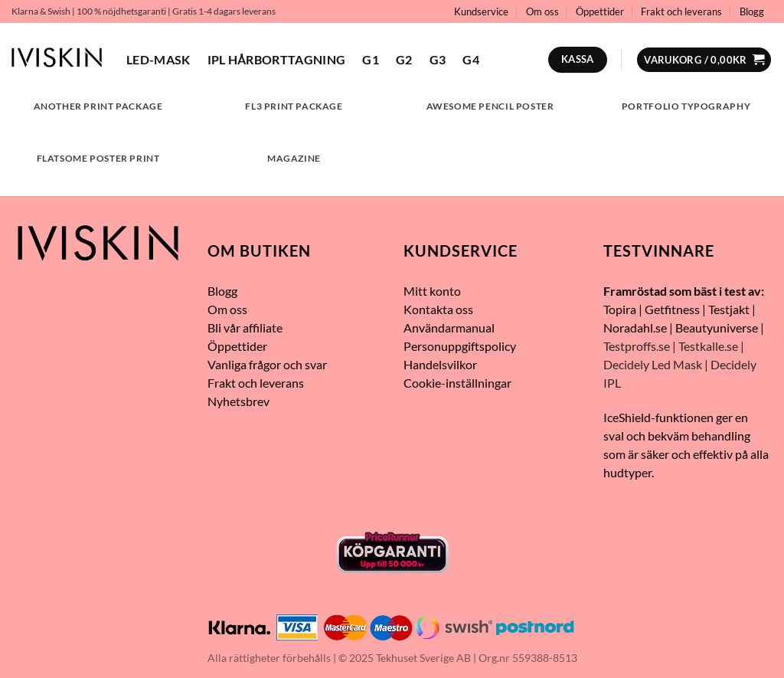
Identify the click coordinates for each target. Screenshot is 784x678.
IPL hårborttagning (277, 59)
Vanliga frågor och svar (267, 364)
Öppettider (600, 11)
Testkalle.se (708, 346)
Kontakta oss (438, 309)
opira (622, 309)
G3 (438, 59)
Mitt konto (432, 291)
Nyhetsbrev (238, 401)
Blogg (752, 11)
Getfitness (672, 309)
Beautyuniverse (717, 328)
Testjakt (729, 309)
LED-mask (158, 59)
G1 (371, 59)
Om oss (542, 11)
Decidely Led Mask (653, 364)
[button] (704, 60)
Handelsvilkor (440, 364)
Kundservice (481, 11)
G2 (404, 59)
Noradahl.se (635, 328)
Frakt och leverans (681, 11)
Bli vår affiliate (245, 328)
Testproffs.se (637, 346)
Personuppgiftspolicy (461, 346)
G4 (471, 59)
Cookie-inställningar (457, 383)
